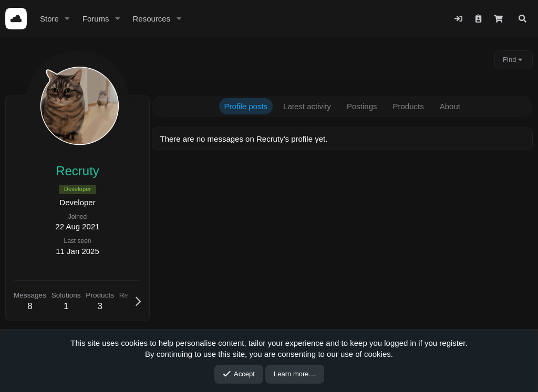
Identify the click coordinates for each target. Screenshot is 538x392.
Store (49, 19)
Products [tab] (411, 106)
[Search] (523, 19)
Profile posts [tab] (249, 106)
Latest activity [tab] (310, 106)
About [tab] (453, 106)
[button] (67, 19)
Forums (96, 19)
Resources (151, 19)
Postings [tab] (365, 106)
